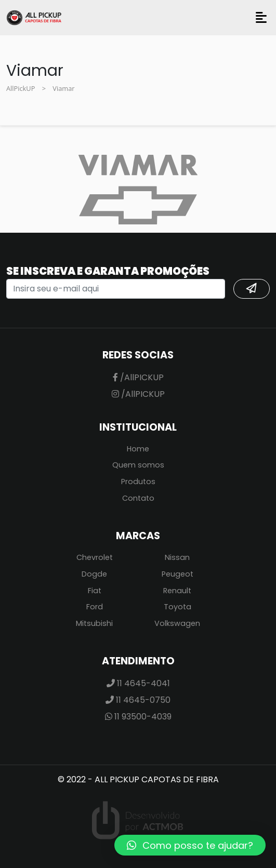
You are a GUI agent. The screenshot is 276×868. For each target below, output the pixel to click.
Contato (138, 498)
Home (138, 449)
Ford (95, 607)
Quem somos (138, 465)
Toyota (178, 607)
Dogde (94, 574)
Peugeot (178, 574)
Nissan (177, 557)
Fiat (95, 591)
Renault (177, 591)
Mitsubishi (94, 623)
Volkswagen (177, 623)
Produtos (138, 482)
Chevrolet (95, 557)
